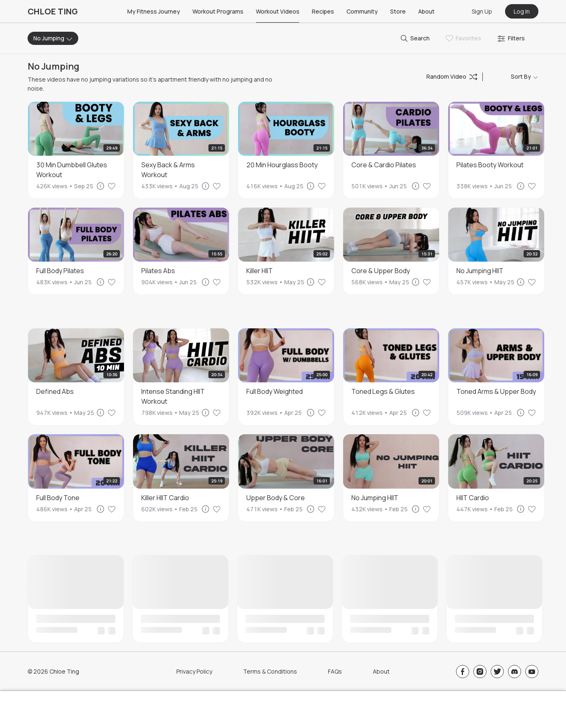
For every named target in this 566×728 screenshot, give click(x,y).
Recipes (323, 11)
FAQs (335, 671)
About (426, 11)
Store (398, 11)
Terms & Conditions (270, 671)
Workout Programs (218, 11)
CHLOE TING (53, 11)
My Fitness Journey (154, 11)
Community (362, 11)
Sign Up (482, 11)
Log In (522, 11)
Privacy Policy (194, 671)
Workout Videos (278, 11)
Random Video (452, 77)
